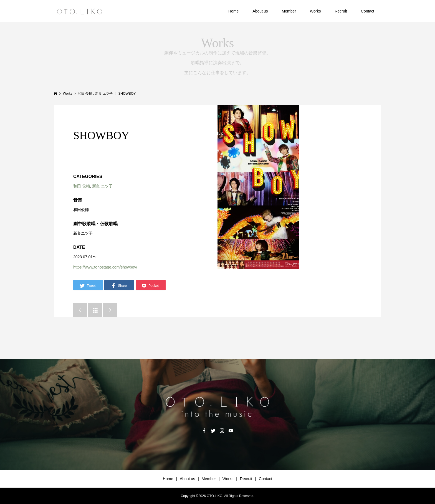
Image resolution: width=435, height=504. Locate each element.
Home (233, 11)
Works (315, 11)
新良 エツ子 (102, 186)
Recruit (341, 11)
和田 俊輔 (82, 186)
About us (260, 11)
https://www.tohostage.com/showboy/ (105, 267)
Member (289, 11)
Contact (368, 11)
